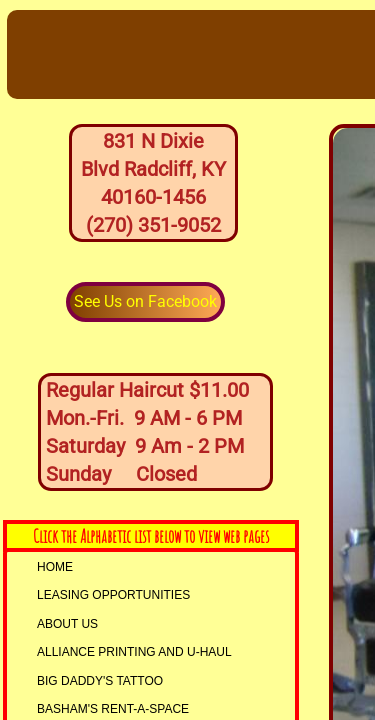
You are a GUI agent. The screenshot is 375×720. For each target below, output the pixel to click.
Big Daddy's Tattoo (100, 681)
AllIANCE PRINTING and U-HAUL (134, 652)
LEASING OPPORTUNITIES (113, 595)
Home (55, 567)
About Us (67, 624)
